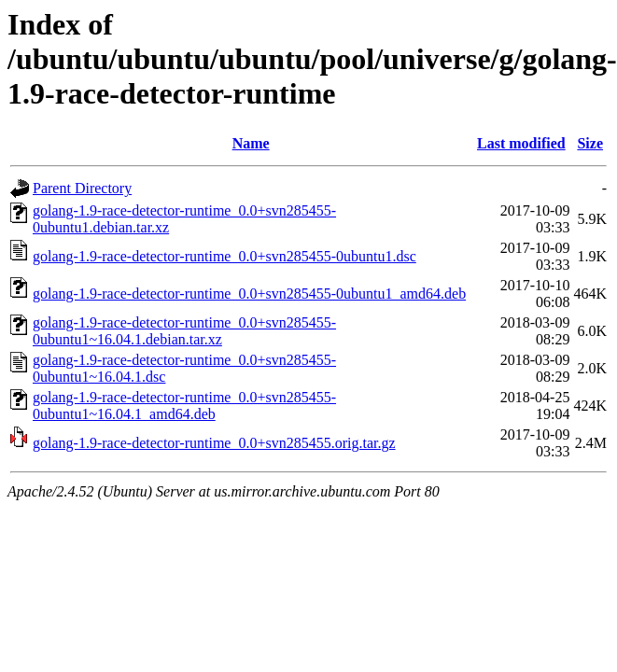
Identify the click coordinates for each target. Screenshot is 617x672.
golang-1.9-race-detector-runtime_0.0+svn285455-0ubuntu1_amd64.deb (249, 294)
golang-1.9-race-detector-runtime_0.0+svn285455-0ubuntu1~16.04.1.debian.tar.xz (184, 331)
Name (251, 143)
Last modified (521, 143)
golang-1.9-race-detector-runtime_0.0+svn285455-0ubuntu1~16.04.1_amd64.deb (184, 406)
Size (590, 143)
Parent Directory (82, 188)
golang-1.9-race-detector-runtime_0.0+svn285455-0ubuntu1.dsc (224, 256)
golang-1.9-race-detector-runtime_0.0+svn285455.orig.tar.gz (214, 443)
